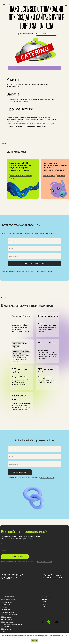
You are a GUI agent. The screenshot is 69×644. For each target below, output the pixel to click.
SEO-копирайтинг (7, 627)
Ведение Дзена (7, 602)
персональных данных (45, 271)
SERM (12, 178)
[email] (35, 544)
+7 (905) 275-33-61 (10, 578)
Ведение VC (61, 175)
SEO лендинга (6, 617)
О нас (44, 602)
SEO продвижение (49, 175)
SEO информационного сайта (11, 624)
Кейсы (44, 599)
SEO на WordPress (7, 612)
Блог (44, 606)
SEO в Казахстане (7, 622)
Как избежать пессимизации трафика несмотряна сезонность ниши (55, 166)
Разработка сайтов (46, 598)
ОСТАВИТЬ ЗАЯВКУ (15, 557)
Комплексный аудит (8, 600)
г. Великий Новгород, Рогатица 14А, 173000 (52, 576)
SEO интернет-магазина (10, 615)
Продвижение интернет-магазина (21, 175)
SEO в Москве (6, 605)
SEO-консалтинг (7, 629)
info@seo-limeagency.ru (12, 575)
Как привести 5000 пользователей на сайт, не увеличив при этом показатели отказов (21, 166)
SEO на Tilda (5, 610)
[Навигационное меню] (66, 5)
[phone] (35, 550)
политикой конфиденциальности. (52, 637)
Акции (44, 604)
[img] (23, 190)
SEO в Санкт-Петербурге (6, 608)
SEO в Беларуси (7, 620)
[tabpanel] (34, 101)
